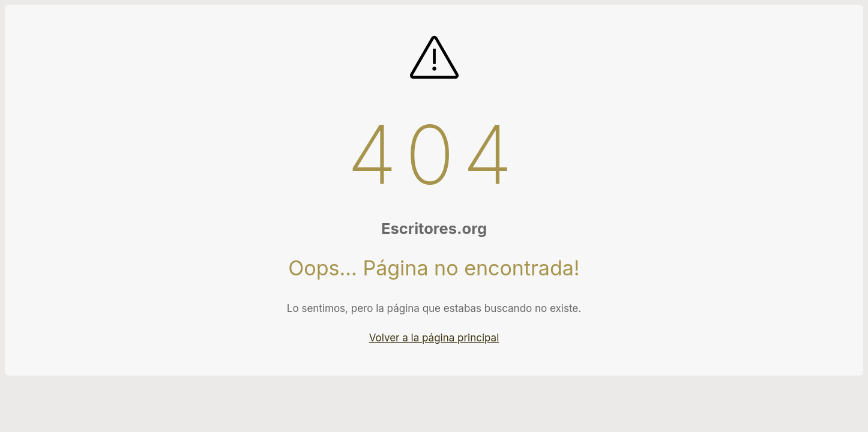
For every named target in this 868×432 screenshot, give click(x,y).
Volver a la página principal (434, 338)
